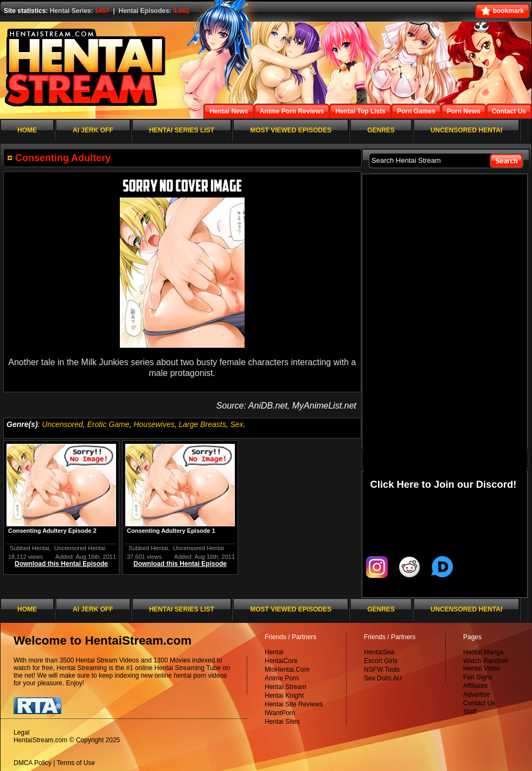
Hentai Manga (483, 652)
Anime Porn (282, 678)
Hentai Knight (284, 696)
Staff (470, 712)
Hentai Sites (282, 722)
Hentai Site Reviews (294, 704)
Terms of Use (76, 763)
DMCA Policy (33, 763)
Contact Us (479, 703)
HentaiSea (379, 652)
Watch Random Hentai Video (485, 665)
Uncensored (62, 424)
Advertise (477, 694)
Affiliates (475, 686)
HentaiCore (281, 661)
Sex (236, 424)
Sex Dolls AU (383, 678)
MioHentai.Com (287, 670)
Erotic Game (108, 424)
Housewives (154, 424)
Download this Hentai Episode (61, 564)
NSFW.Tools (382, 670)
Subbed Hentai (30, 548)
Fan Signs (478, 677)
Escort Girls (381, 661)
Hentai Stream (286, 687)
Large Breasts (203, 424)
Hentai (274, 652)
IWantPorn (280, 713)
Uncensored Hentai (80, 548)
